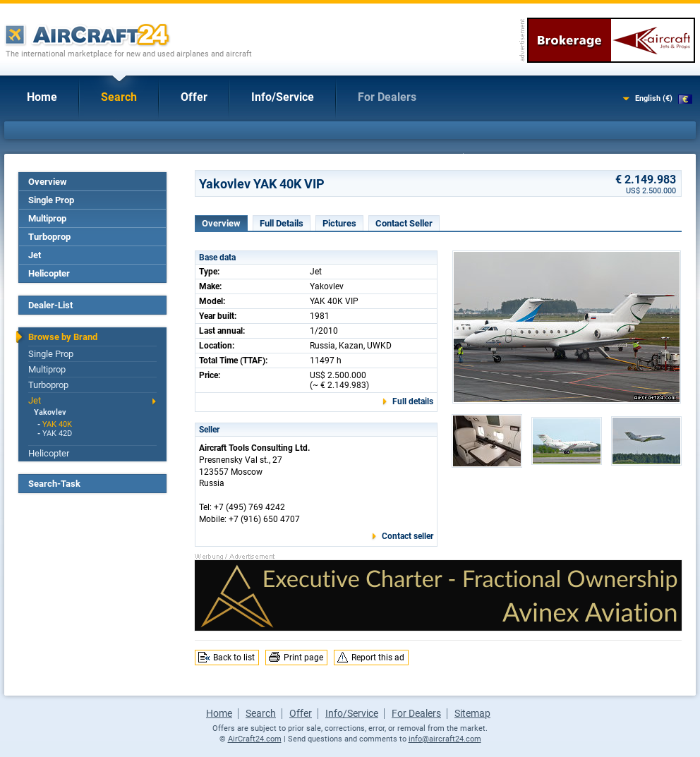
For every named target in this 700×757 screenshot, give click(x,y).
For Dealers (387, 97)
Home (42, 97)
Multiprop (47, 218)
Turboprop (49, 237)
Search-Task (54, 484)
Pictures (339, 223)
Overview (48, 182)
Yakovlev (50, 412)
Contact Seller (404, 223)
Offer (194, 97)
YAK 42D (57, 434)
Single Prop (51, 200)
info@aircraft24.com (445, 739)
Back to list (234, 658)
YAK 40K (57, 424)
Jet (35, 255)
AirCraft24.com (255, 739)
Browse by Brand (63, 337)
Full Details (282, 223)
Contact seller (408, 536)
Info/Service (283, 97)
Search (119, 97)
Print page (303, 658)
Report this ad (378, 658)
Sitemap (472, 713)
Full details (413, 401)
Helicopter (49, 273)
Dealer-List (50, 305)
